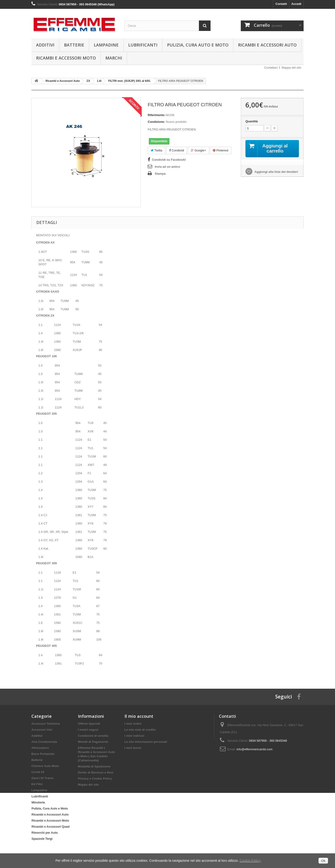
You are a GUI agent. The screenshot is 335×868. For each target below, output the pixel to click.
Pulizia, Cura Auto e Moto (198, 45)
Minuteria (38, 802)
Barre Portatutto (43, 754)
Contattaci (271, 68)
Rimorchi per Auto (45, 833)
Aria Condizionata (44, 742)
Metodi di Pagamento (93, 742)
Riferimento (156, 115)
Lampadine (106, 45)
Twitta (156, 150)
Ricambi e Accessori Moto (66, 58)
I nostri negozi (88, 730)
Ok (323, 861)
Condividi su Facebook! (169, 160)
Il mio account (139, 716)
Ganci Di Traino (42, 778)
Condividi (177, 150)
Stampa (160, 174)
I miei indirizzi (134, 736)
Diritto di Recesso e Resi (96, 773)
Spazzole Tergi (42, 839)
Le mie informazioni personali (146, 742)
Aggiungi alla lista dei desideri (276, 172)
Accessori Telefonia (46, 724)
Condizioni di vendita (93, 736)
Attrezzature (40, 748)
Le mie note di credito (140, 730)
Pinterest (221, 150)
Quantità (252, 121)
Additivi (45, 45)
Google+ (199, 150)
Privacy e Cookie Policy (95, 779)
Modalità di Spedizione (94, 766)
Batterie (74, 45)
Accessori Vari (42, 730)
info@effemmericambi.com (255, 749)
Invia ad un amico (167, 167)
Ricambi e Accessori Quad (50, 826)
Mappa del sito (291, 68)
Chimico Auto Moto (45, 766)
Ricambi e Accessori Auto (267, 45)
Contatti (281, 4)
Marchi (114, 58)
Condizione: (156, 122)
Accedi (296, 4)
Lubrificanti (143, 45)
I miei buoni (133, 748)
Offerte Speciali (89, 724)
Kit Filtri (37, 784)
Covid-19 (38, 772)
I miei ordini (133, 724)
